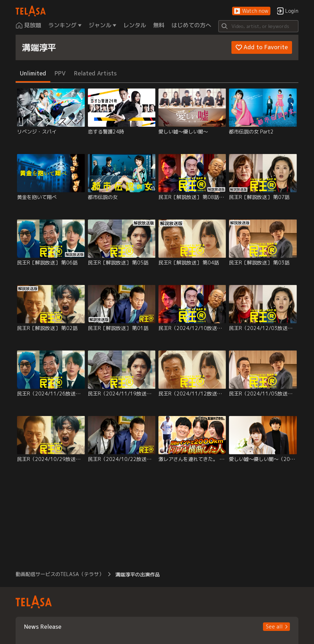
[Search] (258, 26)
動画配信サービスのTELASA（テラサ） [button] (60, 574)
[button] (251, 11)
